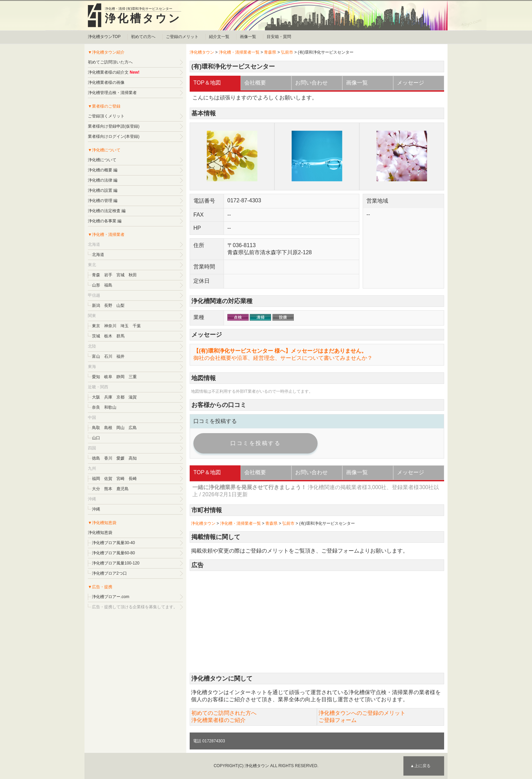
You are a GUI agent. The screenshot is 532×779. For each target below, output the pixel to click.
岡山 (120, 428)
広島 (133, 428)
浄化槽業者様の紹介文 (108, 72)
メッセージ (411, 83)
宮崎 (120, 479)
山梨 (120, 305)
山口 (96, 438)
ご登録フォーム (340, 551)
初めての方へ (143, 37)
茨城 (96, 336)
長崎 (133, 479)
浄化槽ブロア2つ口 (109, 573)
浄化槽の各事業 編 (105, 221)
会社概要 (255, 83)
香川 (108, 458)
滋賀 (133, 397)
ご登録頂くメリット (106, 116)
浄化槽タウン (143, 18)
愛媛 (120, 458)
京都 (120, 397)
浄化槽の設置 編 (103, 190)
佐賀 (108, 479)
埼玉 (125, 326)
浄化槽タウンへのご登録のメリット (362, 713)
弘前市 (287, 52)
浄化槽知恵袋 (100, 533)
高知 (133, 458)
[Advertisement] (317, 622)
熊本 (108, 489)
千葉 (137, 326)
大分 (96, 489)
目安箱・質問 (279, 37)
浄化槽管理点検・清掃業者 (112, 93)
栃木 (108, 336)
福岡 (96, 479)
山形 (96, 285)
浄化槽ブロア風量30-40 (113, 543)
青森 (96, 275)
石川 (108, 356)
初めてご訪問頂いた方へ (110, 62)
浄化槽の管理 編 (103, 201)
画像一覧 (248, 37)
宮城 (120, 275)
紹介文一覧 (219, 37)
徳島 (96, 458)
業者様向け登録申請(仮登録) (114, 126)
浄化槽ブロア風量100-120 (116, 563)
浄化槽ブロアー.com (111, 597)
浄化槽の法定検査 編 (107, 211)
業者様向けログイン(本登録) (114, 136)
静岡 (120, 377)
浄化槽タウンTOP (104, 37)
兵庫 (108, 397)
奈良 (96, 407)
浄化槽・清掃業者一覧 (239, 52)
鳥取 (96, 428)
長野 (108, 305)
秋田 (133, 275)
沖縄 (96, 509)
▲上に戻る (420, 766)
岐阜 (108, 377)
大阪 (96, 397)
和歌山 (110, 407)
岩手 (108, 275)
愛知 (96, 377)
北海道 (98, 255)
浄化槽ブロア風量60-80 (113, 553)
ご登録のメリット (182, 37)
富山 (96, 356)
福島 (108, 285)
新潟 (96, 305)
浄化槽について (102, 160)
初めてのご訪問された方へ (224, 713)
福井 (120, 356)
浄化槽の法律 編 (103, 180)
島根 (108, 428)
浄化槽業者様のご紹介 (218, 720)
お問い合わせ (311, 83)
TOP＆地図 (207, 83)
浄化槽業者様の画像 (106, 82)
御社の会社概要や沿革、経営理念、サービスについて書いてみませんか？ (283, 358)
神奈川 (110, 326)
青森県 (270, 52)
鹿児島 (122, 489)
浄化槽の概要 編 (103, 170)
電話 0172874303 (209, 741)
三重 (133, 377)
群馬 (120, 336)
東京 (96, 326)
